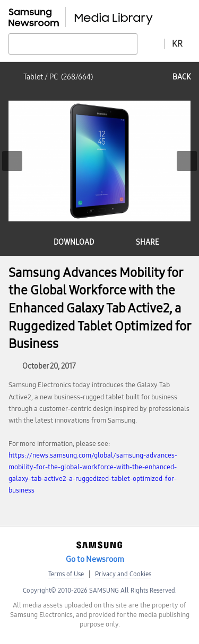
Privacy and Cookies (123, 574)
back (181, 77)
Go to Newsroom (95, 559)
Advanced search (151, 43)
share (148, 242)
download (74, 242)
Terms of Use (66, 574)
